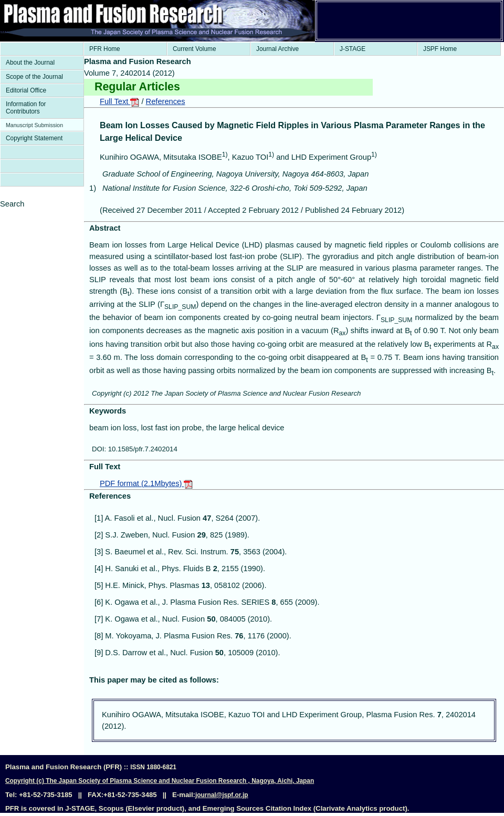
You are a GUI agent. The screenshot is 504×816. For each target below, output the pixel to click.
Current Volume (195, 49)
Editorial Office (26, 90)
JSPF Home (440, 49)
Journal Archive (277, 49)
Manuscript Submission (34, 125)
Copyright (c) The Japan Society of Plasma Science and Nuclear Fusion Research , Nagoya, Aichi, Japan (160, 781)
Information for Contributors (26, 108)
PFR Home (105, 49)
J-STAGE (353, 49)
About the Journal (30, 63)
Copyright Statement (34, 138)
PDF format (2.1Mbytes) (146, 483)
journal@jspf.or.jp (222, 795)
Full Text (119, 101)
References (166, 101)
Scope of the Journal (34, 77)
